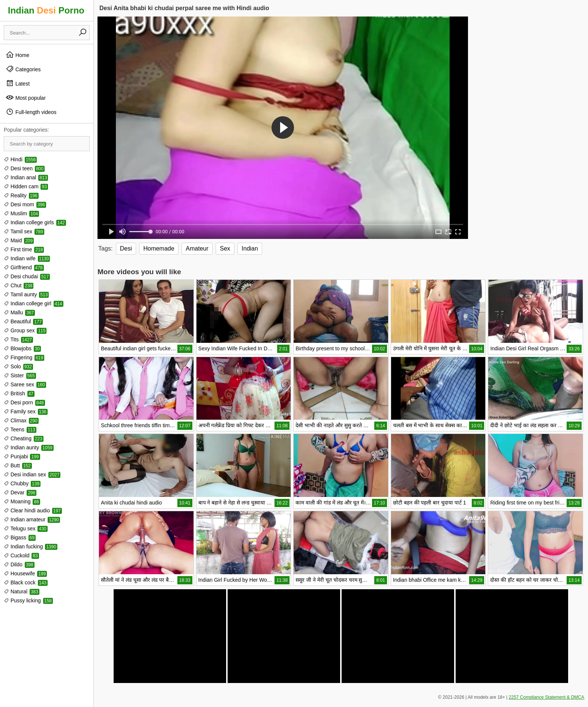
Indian (250, 248)
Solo (18, 366)
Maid (19, 240)
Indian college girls (35, 222)
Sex (225, 248)
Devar (20, 492)
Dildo (19, 564)
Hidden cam (26, 186)
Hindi (20, 159)
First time (24, 249)
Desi (126, 248)
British (19, 393)
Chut (19, 285)
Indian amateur (32, 519)
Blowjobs (22, 348)
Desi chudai (27, 276)
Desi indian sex (32, 474)
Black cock (26, 582)
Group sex (25, 330)
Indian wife (27, 258)
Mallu (19, 312)
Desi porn (24, 402)
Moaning (22, 501)
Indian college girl (34, 303)
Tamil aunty (26, 294)
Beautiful (23, 321)
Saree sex (25, 384)
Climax (21, 420)
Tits (18, 339)
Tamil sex (24, 231)
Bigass (20, 537)
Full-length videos (31, 112)
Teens (20, 429)
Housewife (25, 573)
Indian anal (26, 177)
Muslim (21, 213)
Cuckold (21, 555)
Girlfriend (24, 267)
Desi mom (25, 204)
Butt (18, 465)
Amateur (197, 248)
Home (17, 55)
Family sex (26, 411)
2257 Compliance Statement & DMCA (547, 697)
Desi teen (24, 168)
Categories (23, 69)
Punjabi (22, 456)
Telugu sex (26, 528)
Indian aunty (29, 447)
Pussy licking (28, 600)
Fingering (24, 357)
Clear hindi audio (33, 510)
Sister (20, 375)
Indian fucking (31, 546)
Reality (21, 195)
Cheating (24, 438)
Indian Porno (46, 10)
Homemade (159, 248)
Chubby (22, 483)
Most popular (26, 98)
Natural (22, 591)
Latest (18, 83)
